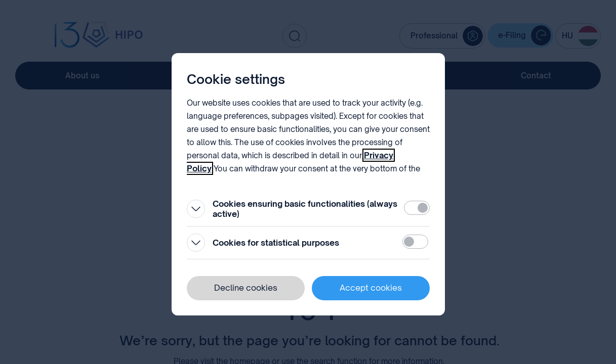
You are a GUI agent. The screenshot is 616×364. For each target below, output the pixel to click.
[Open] (196, 209)
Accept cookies (371, 288)
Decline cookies (246, 288)
